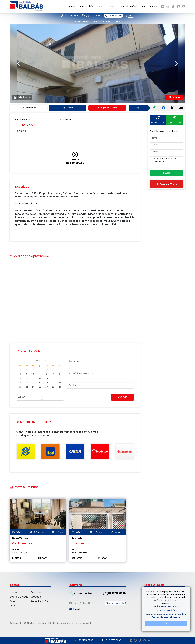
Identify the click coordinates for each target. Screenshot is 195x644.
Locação (113, 6)
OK (166, 623)
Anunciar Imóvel (129, 6)
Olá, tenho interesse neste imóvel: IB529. (167, 162)
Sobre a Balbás (86, 6)
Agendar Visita (107, 108)
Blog (143, 6)
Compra (101, 6)
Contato (153, 6)
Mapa (68, 108)
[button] (167, 131)
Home (72, 6)
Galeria (174, 97)
